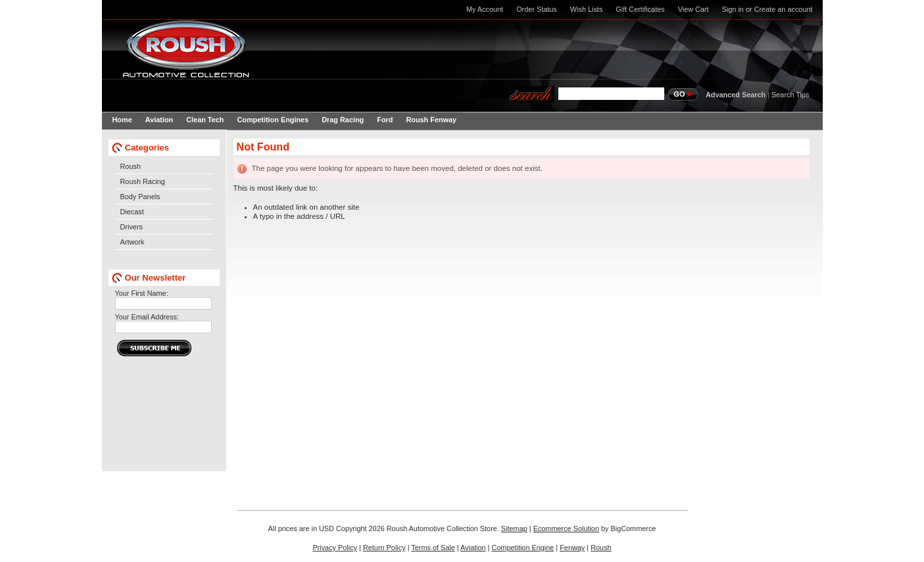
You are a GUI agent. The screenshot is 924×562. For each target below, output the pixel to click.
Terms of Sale (433, 548)
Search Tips (790, 95)
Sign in (733, 9)
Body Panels (140, 197)
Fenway (572, 548)
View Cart (693, 9)
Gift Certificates (640, 9)
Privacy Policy (335, 548)
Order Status (537, 9)
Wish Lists (587, 9)
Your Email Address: (147, 317)
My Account (485, 9)
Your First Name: (142, 293)
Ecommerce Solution (566, 528)
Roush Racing (143, 181)
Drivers (132, 227)
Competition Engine (523, 548)
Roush (131, 166)
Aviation (473, 548)
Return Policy (384, 548)
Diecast (132, 212)
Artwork (133, 242)
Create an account (784, 9)
